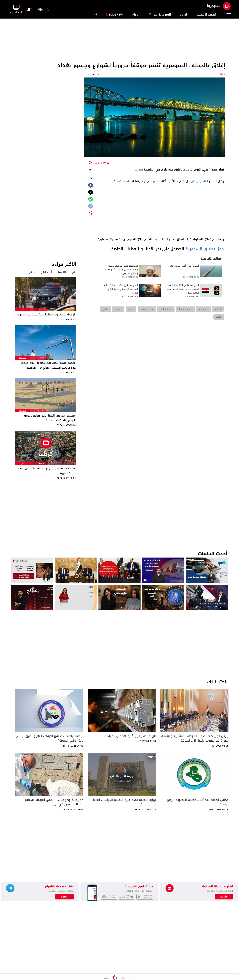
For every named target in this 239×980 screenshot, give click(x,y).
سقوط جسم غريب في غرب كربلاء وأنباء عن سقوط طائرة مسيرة (46, 471)
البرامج (184, 15)
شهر (32, 272)
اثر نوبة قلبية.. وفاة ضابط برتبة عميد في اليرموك (46, 315)
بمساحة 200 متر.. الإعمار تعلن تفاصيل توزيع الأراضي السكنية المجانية (50, 418)
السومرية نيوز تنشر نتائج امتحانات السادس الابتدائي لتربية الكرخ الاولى (121, 289)
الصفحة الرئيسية (207, 15)
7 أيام (45, 272)
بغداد (139, 170)
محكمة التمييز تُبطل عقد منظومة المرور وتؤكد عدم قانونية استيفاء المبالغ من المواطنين (48, 365)
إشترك (64, 897)
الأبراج (136, 15)
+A (91, 170)
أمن (22, 310)
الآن (74, 272)
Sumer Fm (116, 15)
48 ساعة (60, 272)
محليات (22, 358)
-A (91, 178)
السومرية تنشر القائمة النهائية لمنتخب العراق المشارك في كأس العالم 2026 (182, 289)
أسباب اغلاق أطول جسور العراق (183, 266)
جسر (156, 181)
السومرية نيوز (160, 15)
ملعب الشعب (123, 181)
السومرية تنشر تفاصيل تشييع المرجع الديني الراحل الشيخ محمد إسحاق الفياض (121, 270)
